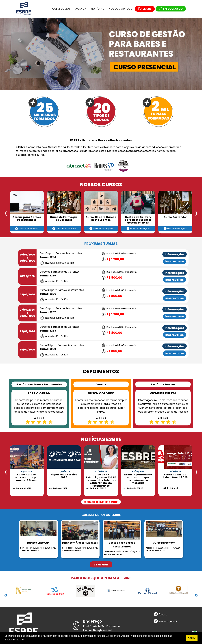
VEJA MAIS (101, 564)
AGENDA (81, 9)
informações (175, 254)
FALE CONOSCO (171, 9)
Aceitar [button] (192, 638)
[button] (25, 640)
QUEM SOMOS (61, 9)
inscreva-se (175, 261)
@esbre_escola (166, 622)
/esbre (160, 615)
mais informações (27, 229)
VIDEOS (145, 9)
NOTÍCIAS (98, 9)
